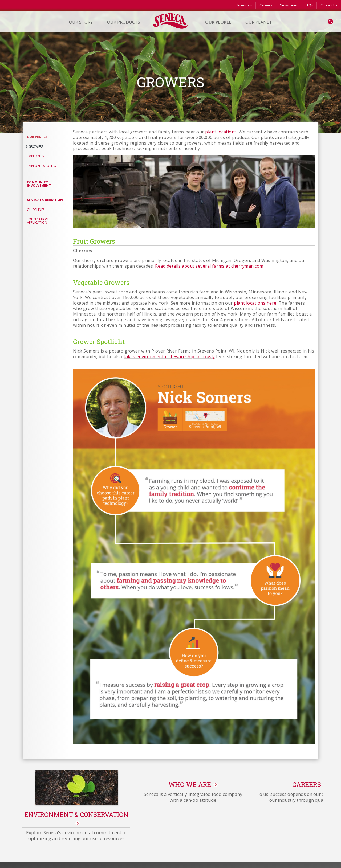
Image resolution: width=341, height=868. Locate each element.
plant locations (221, 132)
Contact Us (329, 5)
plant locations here (255, 303)
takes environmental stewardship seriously (169, 357)
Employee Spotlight (44, 166)
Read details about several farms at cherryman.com (209, 266)
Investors (245, 5)
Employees (35, 156)
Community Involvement (39, 184)
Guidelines (36, 210)
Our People (37, 137)
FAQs (309, 5)
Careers (266, 5)
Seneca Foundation (45, 200)
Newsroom (288, 5)
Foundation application (38, 221)
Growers (36, 147)
